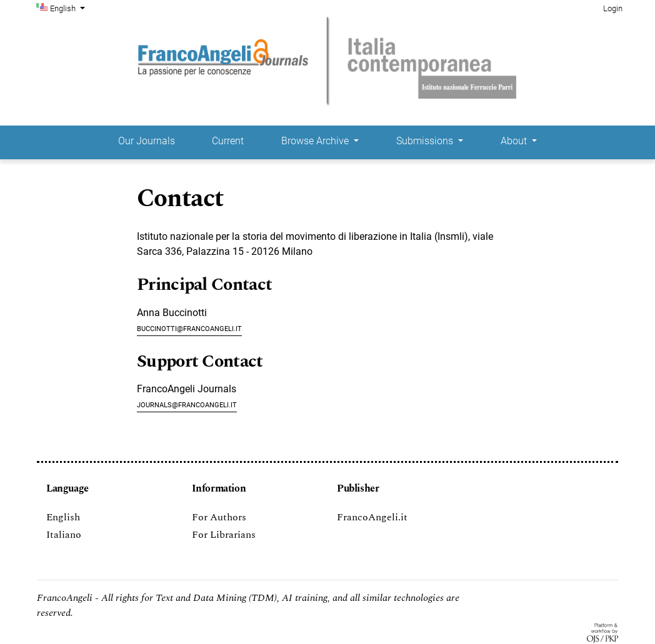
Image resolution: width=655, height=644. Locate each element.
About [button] (515, 141)
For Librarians (224, 535)
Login (613, 8)
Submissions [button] (426, 141)
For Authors (219, 517)
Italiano (64, 535)
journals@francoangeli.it (187, 404)
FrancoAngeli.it (372, 517)
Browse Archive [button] (316, 141)
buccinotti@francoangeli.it (189, 328)
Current (228, 141)
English (69, 7)
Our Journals (147, 141)
